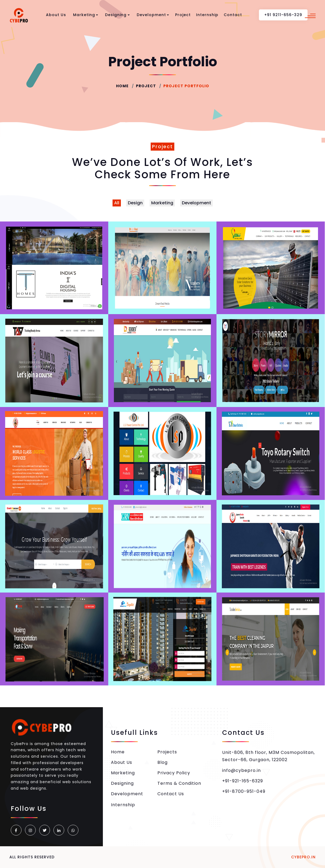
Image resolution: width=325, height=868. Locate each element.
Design (135, 203)
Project (183, 15)
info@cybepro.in (241, 770)
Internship (207, 15)
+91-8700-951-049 (244, 791)
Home (122, 86)
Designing (117, 15)
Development (153, 15)
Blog (162, 762)
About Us (56, 15)
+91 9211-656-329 (283, 15)
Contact (233, 15)
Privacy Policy (174, 773)
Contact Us (171, 794)
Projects (167, 752)
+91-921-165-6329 (243, 781)
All (117, 203)
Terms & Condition (179, 783)
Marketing (86, 15)
